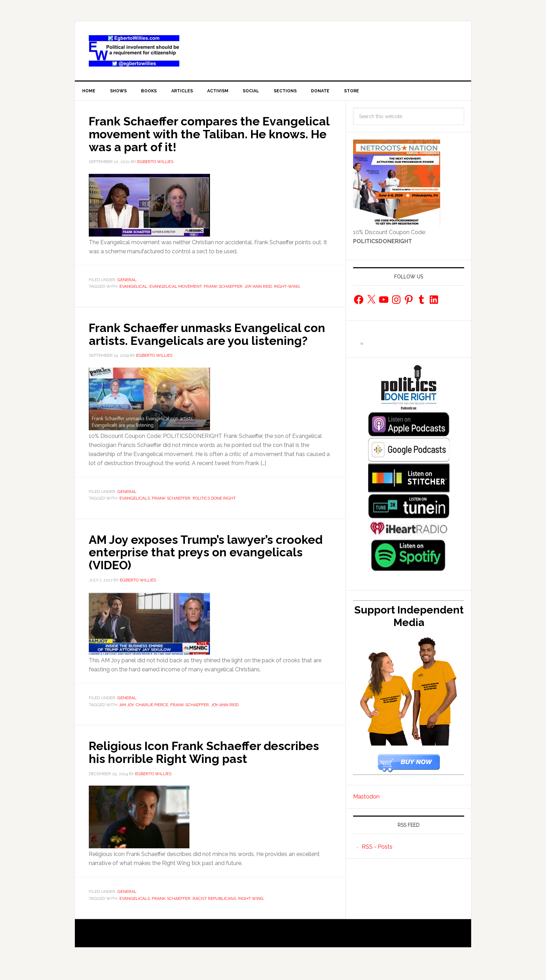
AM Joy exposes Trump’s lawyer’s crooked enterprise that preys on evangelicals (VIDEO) (188, 564)
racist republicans (214, 910)
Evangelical (133, 287)
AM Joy (127, 717)
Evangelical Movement (175, 287)
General (127, 280)
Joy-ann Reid (258, 287)
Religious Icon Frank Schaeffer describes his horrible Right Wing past (204, 764)
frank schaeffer (223, 287)
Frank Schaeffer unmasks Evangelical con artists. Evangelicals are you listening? (201, 341)
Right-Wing (287, 287)
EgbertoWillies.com (134, 51)
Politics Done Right (214, 511)
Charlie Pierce (152, 717)
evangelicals (135, 511)
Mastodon (366, 798)
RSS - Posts (377, 848)
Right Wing (251, 910)
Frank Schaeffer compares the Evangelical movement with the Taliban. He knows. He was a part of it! (209, 135)
